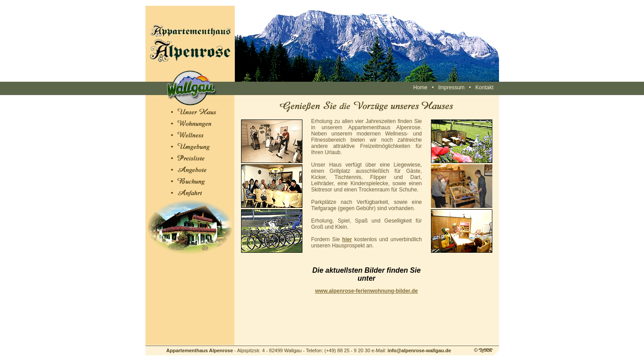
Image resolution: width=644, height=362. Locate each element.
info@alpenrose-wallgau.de (419, 350)
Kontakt (485, 88)
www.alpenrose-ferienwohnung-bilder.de (367, 291)
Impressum (451, 88)
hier (347, 239)
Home (420, 88)
